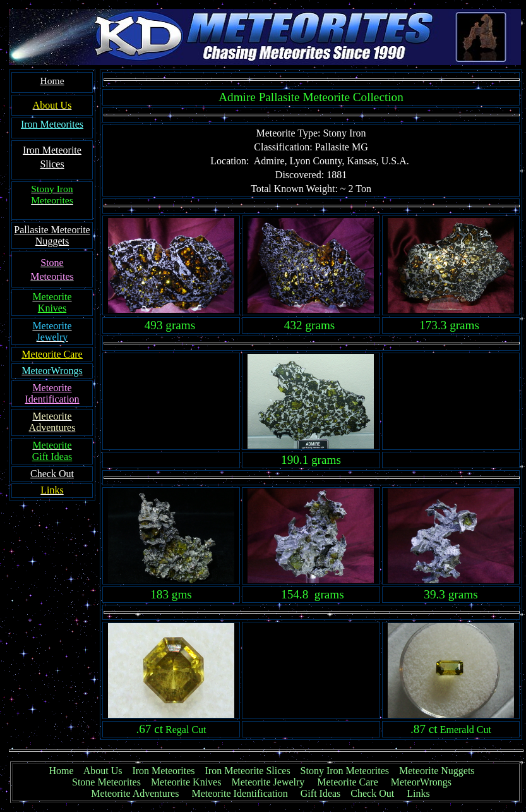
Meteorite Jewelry (272, 782)
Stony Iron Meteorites (350, 771)
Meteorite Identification (239, 793)
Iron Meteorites (52, 124)
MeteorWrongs (421, 782)
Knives (52, 308)
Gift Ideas (321, 793)
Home (61, 771)
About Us (103, 771)
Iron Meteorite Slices (248, 771)
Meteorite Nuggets (437, 771)
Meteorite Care (347, 782)
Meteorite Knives (186, 782)
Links (418, 793)
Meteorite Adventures (135, 793)
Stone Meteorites (106, 782)
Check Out (372, 793)
